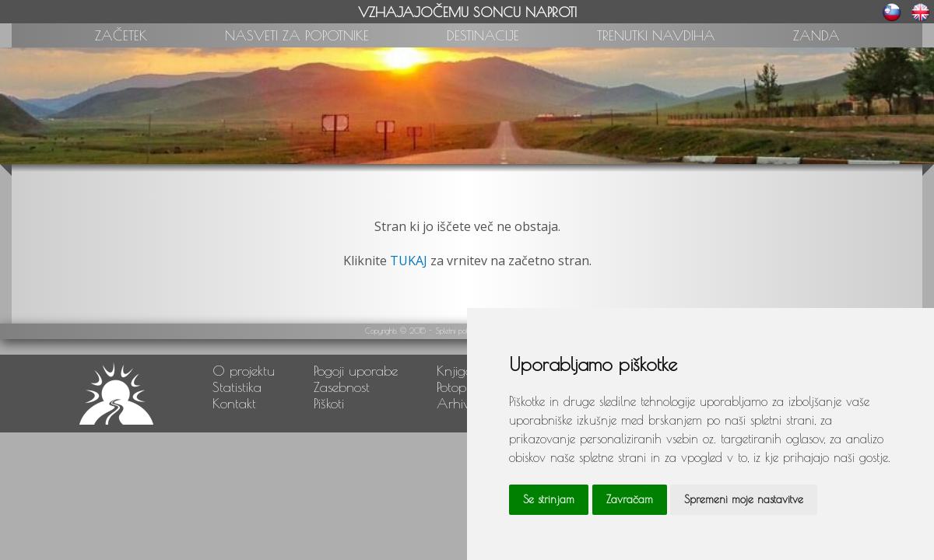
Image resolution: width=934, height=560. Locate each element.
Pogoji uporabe (356, 371)
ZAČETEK (121, 35)
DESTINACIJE (483, 35)
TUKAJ (409, 261)
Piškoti (329, 403)
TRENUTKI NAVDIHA (656, 35)
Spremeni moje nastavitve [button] (744, 499)
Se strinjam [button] (549, 499)
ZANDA (816, 35)
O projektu (244, 371)
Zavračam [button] (630, 499)
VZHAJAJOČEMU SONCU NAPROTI (467, 12)
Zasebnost (342, 387)
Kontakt (234, 403)
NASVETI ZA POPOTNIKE (297, 35)
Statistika (237, 387)
